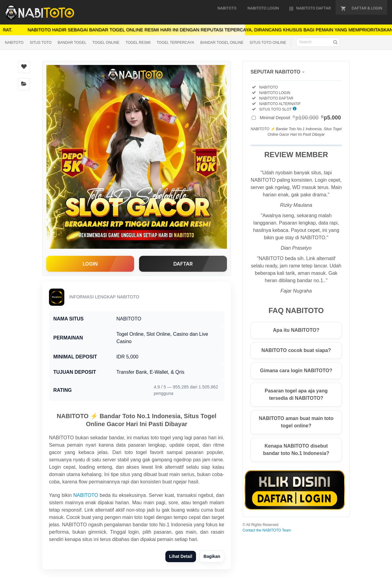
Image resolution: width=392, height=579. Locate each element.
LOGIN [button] (90, 264)
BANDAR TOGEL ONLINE (222, 43)
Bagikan (212, 556)
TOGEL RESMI (138, 43)
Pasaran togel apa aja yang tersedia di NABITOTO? (296, 394)
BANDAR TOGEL (72, 43)
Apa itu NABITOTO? (296, 330)
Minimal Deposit (300, 118)
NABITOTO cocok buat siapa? (296, 350)
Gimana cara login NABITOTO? (296, 371)
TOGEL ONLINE (106, 43)
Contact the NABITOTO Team (267, 530)
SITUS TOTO (41, 43)
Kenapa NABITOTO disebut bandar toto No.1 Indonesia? (296, 450)
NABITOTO (14, 43)
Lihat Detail (181, 556)
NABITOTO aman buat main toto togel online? (296, 422)
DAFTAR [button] (183, 264)
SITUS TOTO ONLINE (268, 43)
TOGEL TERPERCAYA (175, 43)
